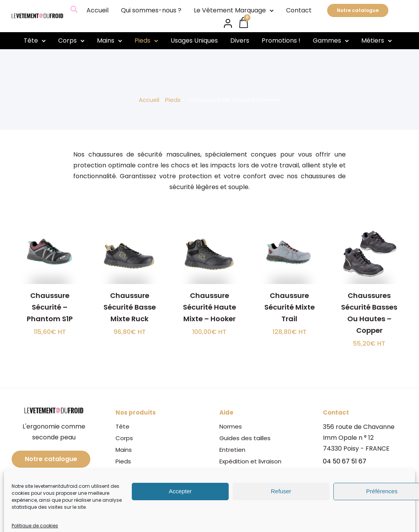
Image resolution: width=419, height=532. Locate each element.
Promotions (132, 508)
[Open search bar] (74, 9)
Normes (231, 426)
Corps (67, 40)
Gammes (327, 40)
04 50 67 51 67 (345, 461)
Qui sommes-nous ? (151, 10)
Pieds (142, 40)
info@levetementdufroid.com (368, 485)
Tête (31, 40)
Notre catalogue (358, 10)
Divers (240, 40)
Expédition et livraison (250, 461)
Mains (106, 40)
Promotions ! (281, 40)
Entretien (232, 450)
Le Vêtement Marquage (230, 10)
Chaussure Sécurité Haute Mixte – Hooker (209, 307)
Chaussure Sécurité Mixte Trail (290, 307)
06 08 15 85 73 (344, 472)
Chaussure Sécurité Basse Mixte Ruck (130, 307)
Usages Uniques (194, 40)
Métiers (373, 40)
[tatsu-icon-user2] (228, 23)
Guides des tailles (245, 438)
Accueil (97, 10)
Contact (299, 10)
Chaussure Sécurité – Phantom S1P (50, 307)
